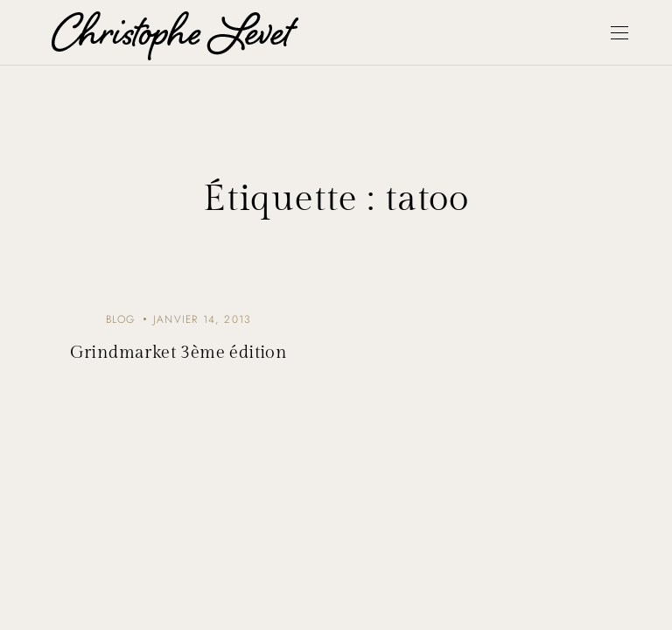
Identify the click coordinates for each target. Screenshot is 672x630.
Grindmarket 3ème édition (179, 353)
